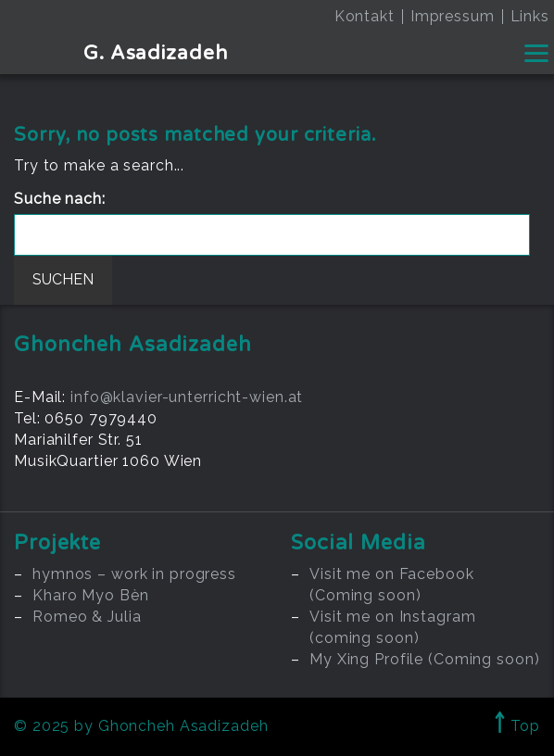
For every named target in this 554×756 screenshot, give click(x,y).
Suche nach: (60, 199)
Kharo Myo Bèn (90, 595)
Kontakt (365, 16)
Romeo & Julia (87, 617)
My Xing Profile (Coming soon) (425, 659)
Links (530, 16)
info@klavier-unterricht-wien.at (187, 397)
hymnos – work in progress (134, 574)
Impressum (453, 16)
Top (517, 726)
